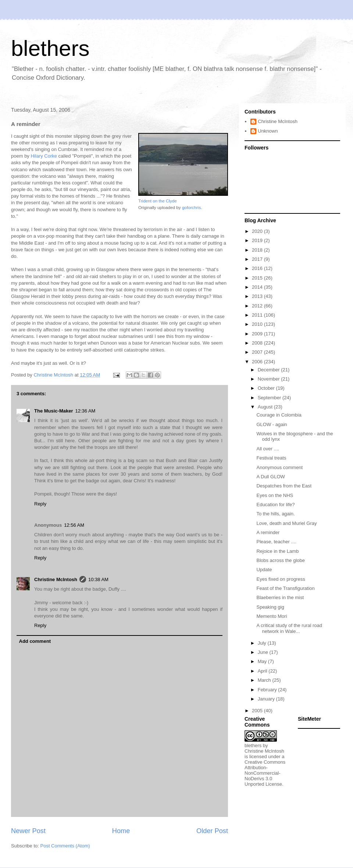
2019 (258, 240)
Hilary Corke (44, 156)
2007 (258, 352)
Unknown (268, 131)
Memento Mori (272, 616)
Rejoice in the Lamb (277, 551)
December (270, 370)
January (267, 699)
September (270, 398)
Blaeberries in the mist (280, 597)
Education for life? (275, 505)
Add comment (35, 641)
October (267, 388)
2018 (258, 250)
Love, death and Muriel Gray (286, 523)
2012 (258, 306)
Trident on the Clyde (158, 201)
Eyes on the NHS (275, 495)
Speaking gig (270, 607)
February (268, 690)
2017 (258, 259)
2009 (258, 334)
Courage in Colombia (279, 415)
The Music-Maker (54, 411)
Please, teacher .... (276, 542)
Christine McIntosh (56, 579)
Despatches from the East (284, 486)
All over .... (268, 449)
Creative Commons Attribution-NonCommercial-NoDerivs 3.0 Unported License (265, 773)
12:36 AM (85, 411)
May (263, 661)
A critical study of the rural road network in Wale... (289, 628)
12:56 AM (74, 525)
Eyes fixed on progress (281, 579)
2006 (258, 362)
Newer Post (28, 831)
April (263, 671)
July (263, 643)
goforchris (191, 207)
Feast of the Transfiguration (285, 588)
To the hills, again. (275, 514)
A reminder (268, 532)
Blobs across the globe (281, 560)
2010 (258, 324)
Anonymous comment (279, 467)
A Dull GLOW (270, 477)
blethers (50, 48)
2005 (258, 711)
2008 (258, 343)
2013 (258, 296)
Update (264, 570)
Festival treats (271, 458)
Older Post (212, 831)
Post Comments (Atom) (65, 846)
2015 (258, 278)
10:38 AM (98, 579)
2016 (258, 268)
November (270, 379)
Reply (40, 504)
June (264, 652)
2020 (258, 231)
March (265, 680)
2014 (258, 287)
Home (121, 831)
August (266, 407)
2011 (258, 315)
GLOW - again (272, 424)
